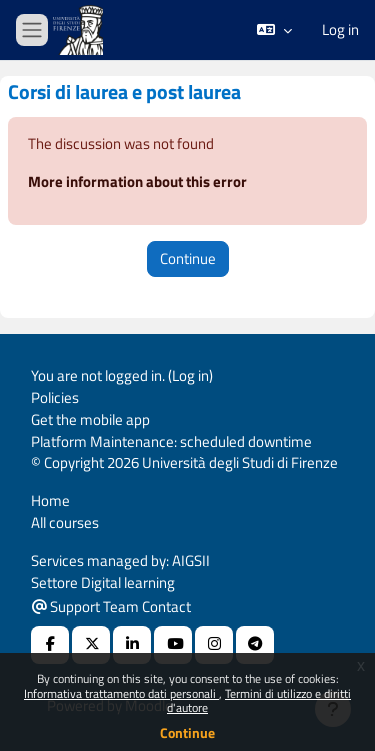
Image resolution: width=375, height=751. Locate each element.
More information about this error (137, 181)
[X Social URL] (91, 645)
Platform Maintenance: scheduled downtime (171, 441)
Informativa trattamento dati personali (121, 693)
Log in (340, 30)
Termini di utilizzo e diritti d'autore (259, 700)
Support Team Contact (111, 606)
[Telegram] (255, 645)
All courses (65, 522)
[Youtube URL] (173, 645)
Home (50, 500)
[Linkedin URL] (132, 645)
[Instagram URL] (214, 645)
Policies (55, 397)
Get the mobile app (90, 419)
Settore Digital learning (103, 582)
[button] (274, 30)
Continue (187, 732)
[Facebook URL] (50, 645)
